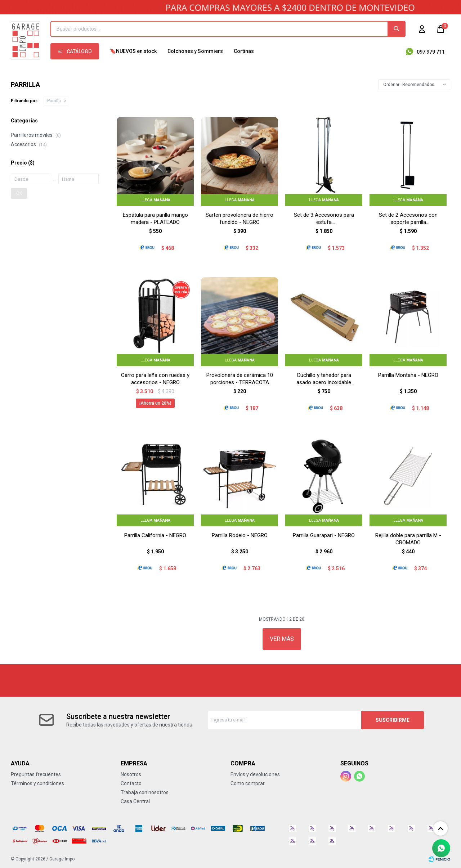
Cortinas (244, 51)
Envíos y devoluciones (255, 774)
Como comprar (248, 783)
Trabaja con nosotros (145, 792)
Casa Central (135, 801)
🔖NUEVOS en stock (133, 51)
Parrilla (54, 101)
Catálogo (79, 51)
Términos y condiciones (37, 783)
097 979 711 (431, 52)
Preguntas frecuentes (36, 774)
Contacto (131, 783)
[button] (397, 29)
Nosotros (131, 774)
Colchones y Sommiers (195, 51)
